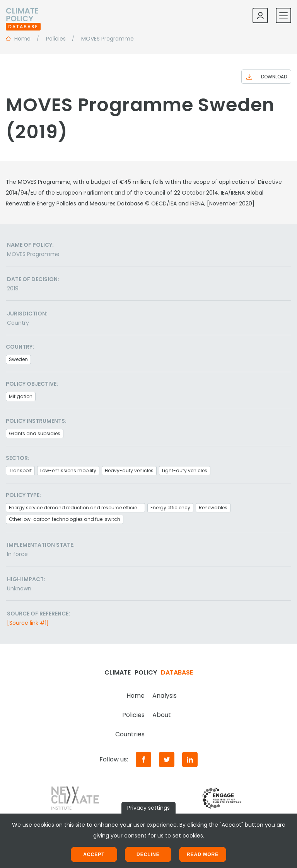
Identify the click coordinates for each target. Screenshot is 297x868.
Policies (133, 715)
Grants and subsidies (35, 433)
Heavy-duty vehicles (129, 470)
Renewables (213, 508)
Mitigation (21, 396)
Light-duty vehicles (185, 470)
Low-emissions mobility (68, 470)
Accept (94, 854)
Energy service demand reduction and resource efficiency (77, 508)
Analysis (165, 696)
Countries (130, 734)
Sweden (18, 359)
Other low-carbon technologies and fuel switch (65, 519)
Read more (203, 854)
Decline (148, 854)
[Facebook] (143, 759)
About (162, 715)
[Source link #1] (28, 623)
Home (136, 696)
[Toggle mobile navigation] (283, 15)
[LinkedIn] (190, 759)
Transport (20, 470)
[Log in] (260, 15)
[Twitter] (167, 759)
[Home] (23, 15)
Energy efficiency (170, 508)
